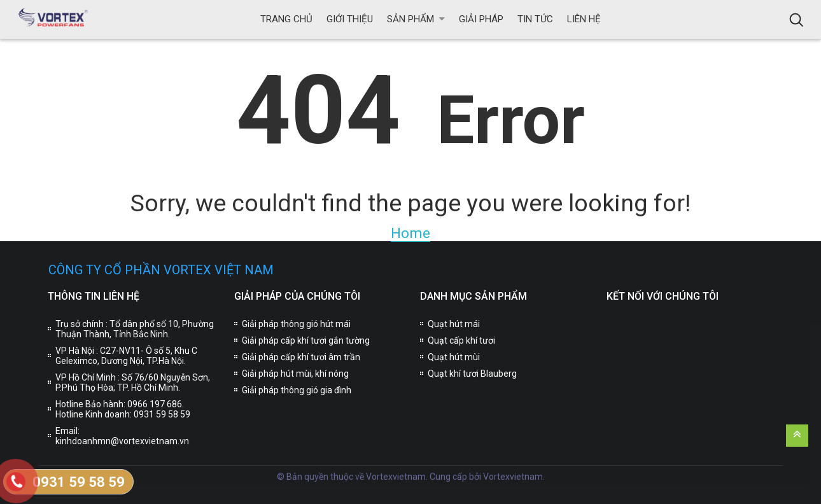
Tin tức (535, 19)
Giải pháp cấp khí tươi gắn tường (306, 340)
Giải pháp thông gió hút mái (296, 324)
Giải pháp (481, 19)
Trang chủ (286, 19)
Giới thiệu (350, 19)
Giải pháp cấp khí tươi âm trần (301, 357)
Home (410, 233)
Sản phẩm (410, 19)
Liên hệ (584, 19)
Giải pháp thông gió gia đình (297, 390)
